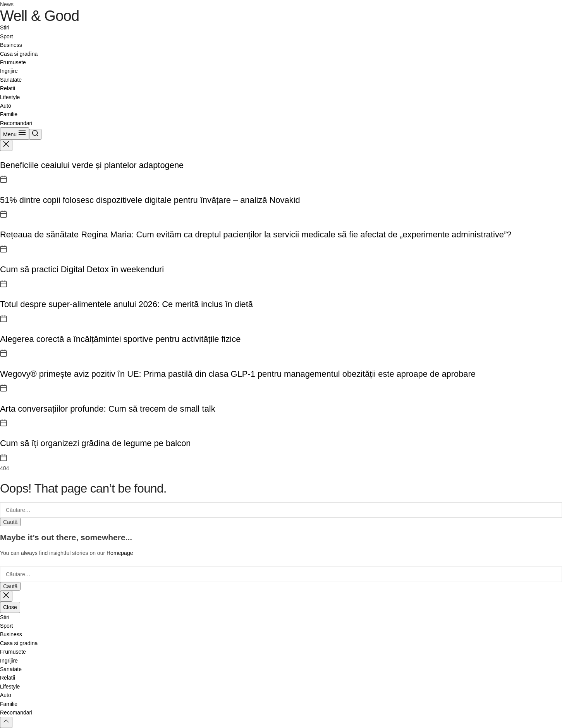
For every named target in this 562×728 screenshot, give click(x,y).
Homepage (120, 553)
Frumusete (13, 62)
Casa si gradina (19, 54)
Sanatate (11, 80)
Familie (9, 114)
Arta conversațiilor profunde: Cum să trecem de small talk (108, 409)
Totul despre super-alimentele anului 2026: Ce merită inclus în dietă (126, 304)
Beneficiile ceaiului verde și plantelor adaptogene (92, 165)
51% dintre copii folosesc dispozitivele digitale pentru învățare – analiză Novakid (150, 200)
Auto (6, 106)
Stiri (5, 27)
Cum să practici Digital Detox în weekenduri (82, 269)
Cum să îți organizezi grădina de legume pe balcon (95, 443)
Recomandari (16, 123)
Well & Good (40, 16)
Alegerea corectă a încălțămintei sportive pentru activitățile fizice (120, 339)
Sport (6, 36)
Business (11, 45)
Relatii (8, 88)
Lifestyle (10, 97)
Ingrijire (9, 71)
